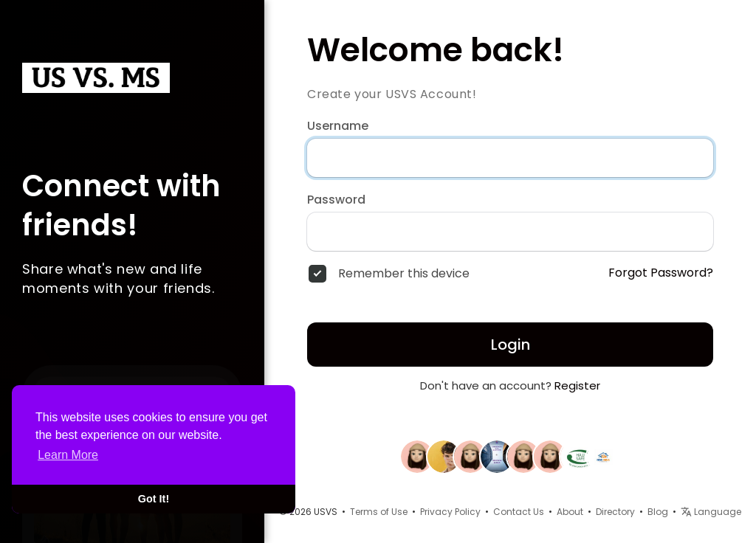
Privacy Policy (450, 512)
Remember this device (404, 274)
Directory (615, 512)
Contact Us (519, 512)
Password (336, 200)
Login (511, 345)
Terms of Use (379, 512)
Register (577, 385)
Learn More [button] (68, 455)
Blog (658, 512)
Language (711, 512)
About (570, 512)
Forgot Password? (661, 273)
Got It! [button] (154, 499)
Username (338, 126)
